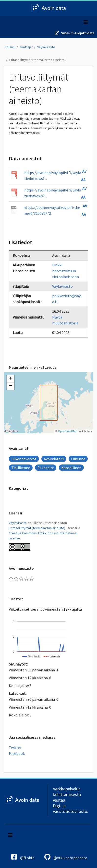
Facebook (17, 753)
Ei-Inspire (46, 468)
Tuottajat (26, 47)
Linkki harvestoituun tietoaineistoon (66, 271)
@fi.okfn (23, 857)
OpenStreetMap (68, 431)
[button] (11, 379)
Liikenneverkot (24, 459)
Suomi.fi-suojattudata (78, 33)
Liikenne (78, 459)
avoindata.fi (54, 459)
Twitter (15, 748)
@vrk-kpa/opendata (66, 857)
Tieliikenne (21, 468)
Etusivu (10, 47)
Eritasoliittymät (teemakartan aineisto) (37, 60)
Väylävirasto (46, 47)
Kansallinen (71, 468)
